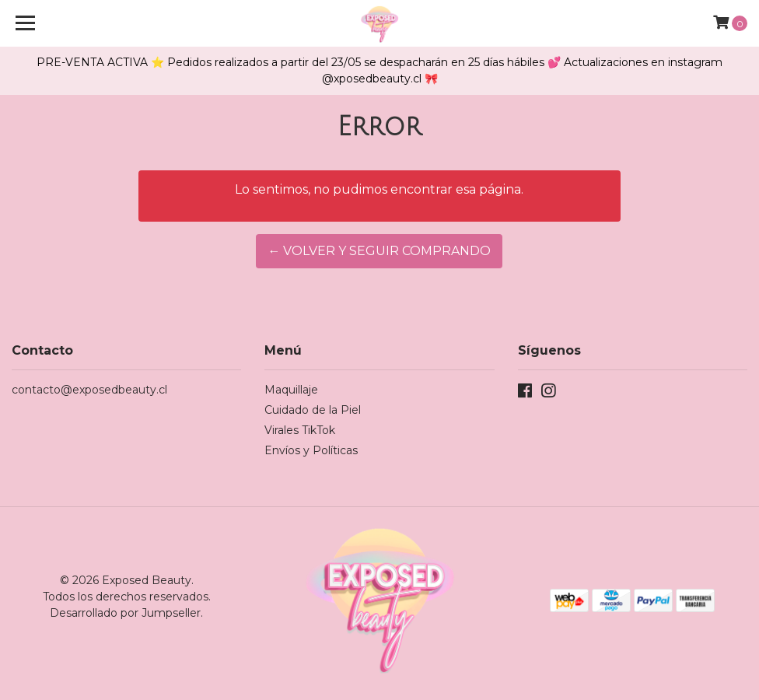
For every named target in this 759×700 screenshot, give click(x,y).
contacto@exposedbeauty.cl (89, 390)
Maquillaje (291, 390)
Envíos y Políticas (311, 450)
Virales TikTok (300, 430)
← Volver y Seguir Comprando (379, 251)
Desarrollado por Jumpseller (125, 613)
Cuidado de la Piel (313, 410)
